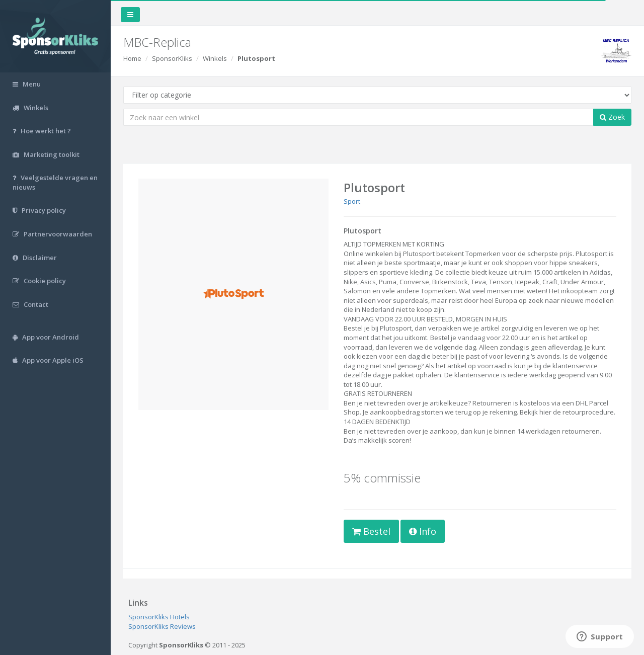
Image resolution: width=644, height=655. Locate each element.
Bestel (371, 531)
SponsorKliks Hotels (159, 617)
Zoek (612, 117)
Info (423, 531)
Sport (352, 201)
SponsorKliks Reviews (162, 626)
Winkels (215, 58)
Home (132, 58)
